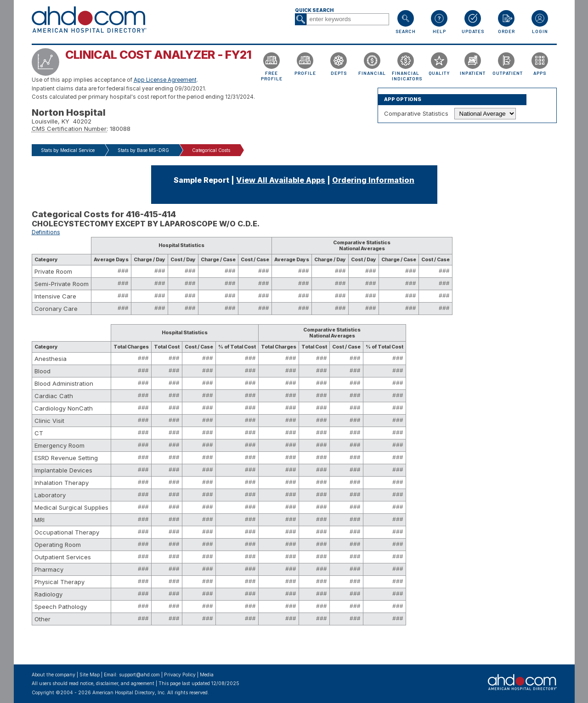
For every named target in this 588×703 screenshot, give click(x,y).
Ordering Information (373, 180)
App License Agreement (165, 80)
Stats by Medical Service (68, 150)
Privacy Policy (180, 675)
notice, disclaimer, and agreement (117, 683)
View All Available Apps (281, 180)
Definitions (46, 232)
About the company (54, 675)
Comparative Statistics (416, 113)
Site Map (90, 675)
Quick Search (314, 10)
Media (207, 675)
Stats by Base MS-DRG (143, 150)
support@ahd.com (139, 675)
